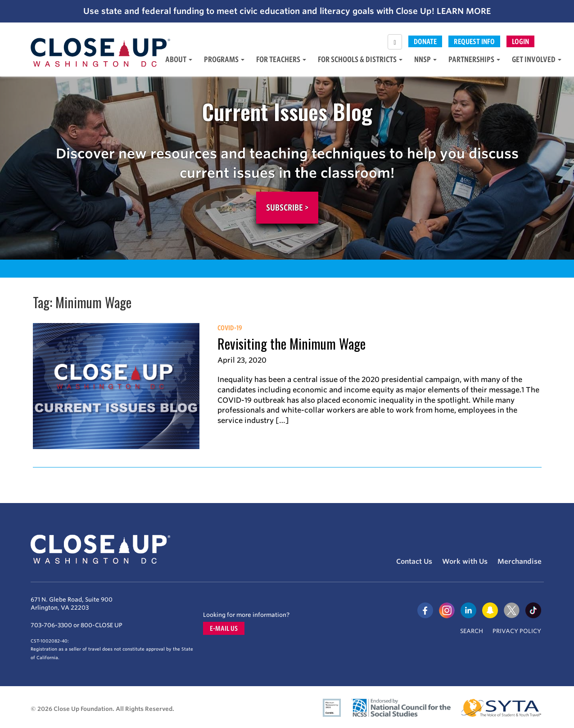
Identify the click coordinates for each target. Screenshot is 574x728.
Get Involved (537, 59)
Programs (224, 59)
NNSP (425, 59)
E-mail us (224, 628)
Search (472, 631)
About (179, 59)
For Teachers (281, 59)
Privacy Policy (517, 631)
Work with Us (465, 562)
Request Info (474, 41)
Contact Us (414, 562)
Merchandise (520, 562)
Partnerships (474, 59)
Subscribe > (287, 207)
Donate (425, 41)
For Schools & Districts (360, 59)
